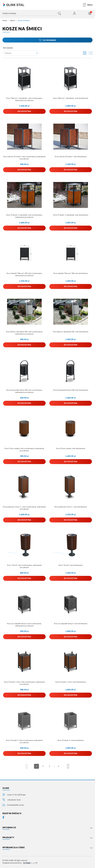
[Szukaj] (32, 14)
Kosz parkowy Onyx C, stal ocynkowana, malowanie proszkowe (24, 508)
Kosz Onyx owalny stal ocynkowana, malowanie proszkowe (24, 449)
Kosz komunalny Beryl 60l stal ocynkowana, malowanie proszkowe (24, 391)
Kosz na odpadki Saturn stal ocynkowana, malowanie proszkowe (24, 625)
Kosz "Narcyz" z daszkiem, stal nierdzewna (71, 98)
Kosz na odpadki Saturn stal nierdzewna (71, 623)
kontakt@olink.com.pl (15, 805)
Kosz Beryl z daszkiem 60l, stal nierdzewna (71, 332)
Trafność (21, 53)
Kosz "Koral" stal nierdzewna (71, 565)
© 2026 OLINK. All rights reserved (15, 860)
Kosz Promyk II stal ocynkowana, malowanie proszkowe (24, 741)
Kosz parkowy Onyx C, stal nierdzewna (71, 507)
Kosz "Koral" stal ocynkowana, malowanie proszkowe (24, 566)
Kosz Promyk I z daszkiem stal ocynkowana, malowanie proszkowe (24, 216)
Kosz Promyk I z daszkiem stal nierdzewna (71, 215)
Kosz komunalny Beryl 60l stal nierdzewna (71, 390)
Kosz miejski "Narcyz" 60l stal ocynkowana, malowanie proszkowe (24, 274)
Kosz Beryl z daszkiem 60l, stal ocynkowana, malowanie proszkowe (24, 333)
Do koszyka (24, 111)
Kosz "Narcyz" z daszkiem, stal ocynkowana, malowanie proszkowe (24, 99)
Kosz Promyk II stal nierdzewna (71, 740)
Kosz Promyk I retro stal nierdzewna (71, 682)
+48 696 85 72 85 (14, 800)
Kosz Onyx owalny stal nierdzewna (71, 448)
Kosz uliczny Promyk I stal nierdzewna (71, 156)
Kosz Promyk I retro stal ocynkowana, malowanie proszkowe (24, 683)
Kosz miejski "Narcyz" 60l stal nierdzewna (71, 273)
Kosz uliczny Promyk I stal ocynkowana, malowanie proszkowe (24, 158)
